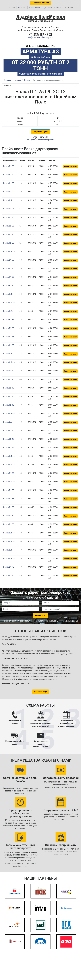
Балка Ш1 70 (9, 550)
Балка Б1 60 (9, 516)
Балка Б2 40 (9, 388)
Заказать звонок (40, 3)
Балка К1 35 (9, 337)
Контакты (69, 8)
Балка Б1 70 (9, 567)
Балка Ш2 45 (9, 465)
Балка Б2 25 (9, 217)
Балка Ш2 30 (9, 303)
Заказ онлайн (35, 8)
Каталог (22, 8)
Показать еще (40, 692)
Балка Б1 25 (9, 209)
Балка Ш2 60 (9, 541)
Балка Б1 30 (9, 260)
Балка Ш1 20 (9, 200)
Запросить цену (40, 132)
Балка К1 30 (9, 277)
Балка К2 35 (9, 345)
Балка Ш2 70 (9, 558)
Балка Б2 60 (9, 524)
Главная (11, 8)
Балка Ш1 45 (9, 456)
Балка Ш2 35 (9, 362)
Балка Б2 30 (9, 268)
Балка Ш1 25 (9, 251)
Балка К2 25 (9, 243)
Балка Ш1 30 (9, 294)
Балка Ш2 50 (9, 482)
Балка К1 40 (9, 396)
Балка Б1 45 (9, 430)
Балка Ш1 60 (9, 533)
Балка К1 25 (9, 234)
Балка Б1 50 (9, 473)
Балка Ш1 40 (9, 413)
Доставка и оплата (53, 8)
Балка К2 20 (9, 192)
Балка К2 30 (9, 286)
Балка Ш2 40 (9, 422)
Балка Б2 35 (9, 328)
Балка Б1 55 (9, 490)
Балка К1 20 (9, 183)
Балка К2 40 (9, 405)
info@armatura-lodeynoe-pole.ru (41, 37)
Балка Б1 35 (9, 320)
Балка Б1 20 (9, 166)
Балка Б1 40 (9, 371)
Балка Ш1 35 (9, 354)
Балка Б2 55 (9, 499)
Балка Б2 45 (9, 439)
